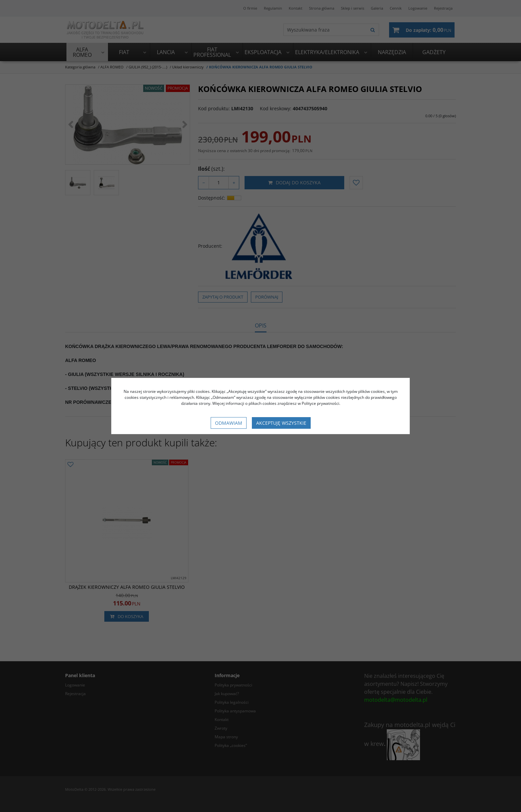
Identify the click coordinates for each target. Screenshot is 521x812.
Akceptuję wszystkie (281, 423)
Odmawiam (229, 423)
